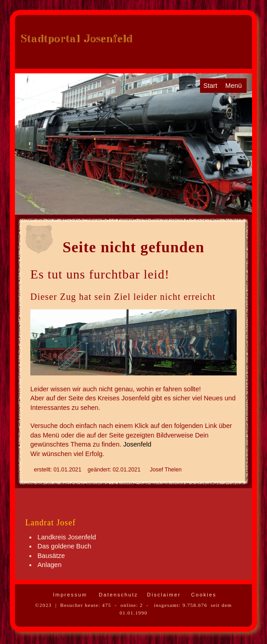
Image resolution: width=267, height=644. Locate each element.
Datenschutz (117, 595)
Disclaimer (163, 595)
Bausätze (51, 556)
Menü (234, 86)
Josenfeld (137, 444)
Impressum (69, 595)
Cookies (203, 595)
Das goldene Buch (64, 546)
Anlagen (50, 565)
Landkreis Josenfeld (67, 537)
